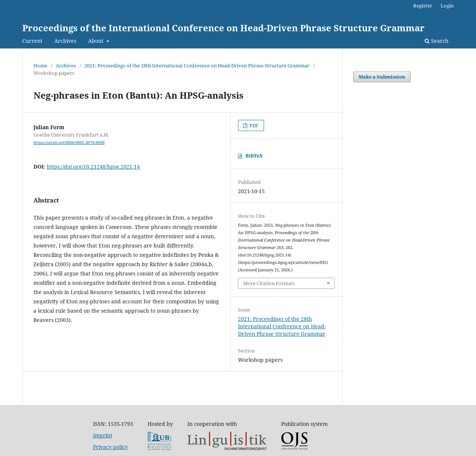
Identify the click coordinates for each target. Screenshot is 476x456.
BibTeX (254, 156)
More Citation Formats (269, 283)
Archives (65, 41)
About (97, 41)
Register (423, 6)
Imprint (103, 435)
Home (40, 66)
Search (437, 41)
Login (447, 6)
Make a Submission (382, 77)
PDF (254, 125)
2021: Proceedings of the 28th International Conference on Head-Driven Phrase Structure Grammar (197, 66)
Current (32, 41)
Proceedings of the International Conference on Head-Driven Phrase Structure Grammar (223, 28)
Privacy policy (110, 447)
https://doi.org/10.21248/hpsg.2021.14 (93, 167)
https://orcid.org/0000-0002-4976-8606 (69, 143)
